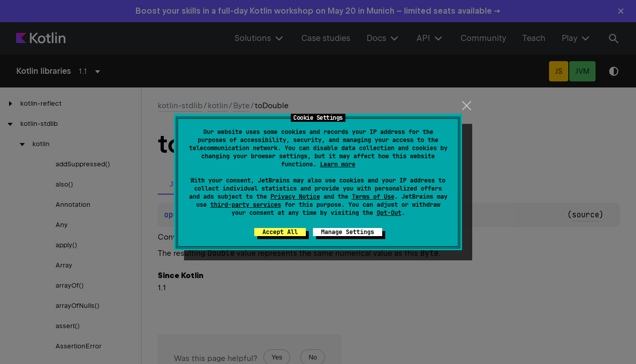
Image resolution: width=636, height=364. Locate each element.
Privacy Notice (295, 197)
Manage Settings (348, 232)
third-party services (246, 205)
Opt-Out (389, 213)
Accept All (280, 232)
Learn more (338, 164)
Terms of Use (373, 197)
